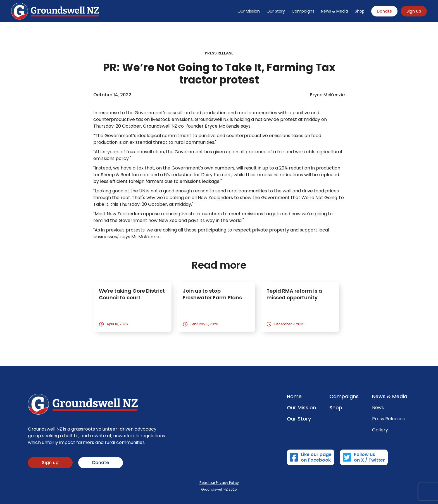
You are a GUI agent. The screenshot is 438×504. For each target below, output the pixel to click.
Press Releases (388, 419)
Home (294, 396)
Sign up (414, 11)
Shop (360, 11)
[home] (55, 11)
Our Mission (249, 11)
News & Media (335, 11)
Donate (384, 11)
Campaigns (303, 11)
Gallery (380, 430)
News (378, 408)
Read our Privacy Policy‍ (219, 483)
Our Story (276, 11)
